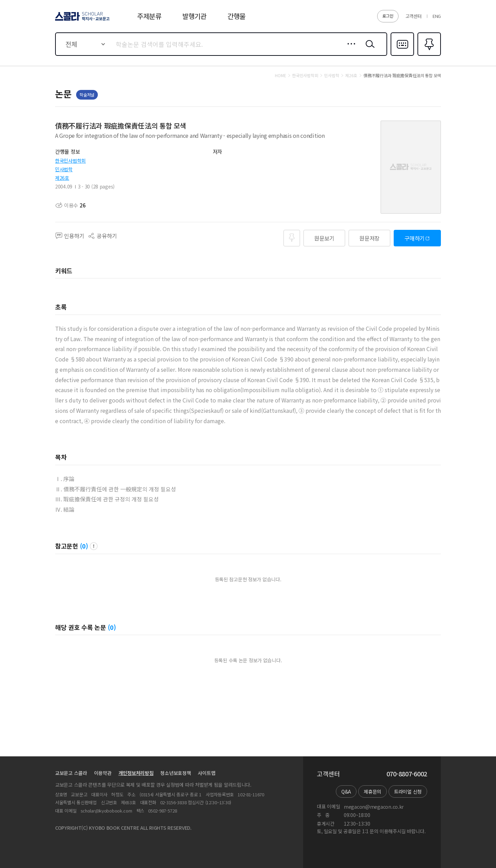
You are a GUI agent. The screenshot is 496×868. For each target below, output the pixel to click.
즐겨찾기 (428, 55)
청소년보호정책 (175, 773)
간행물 (236, 16)
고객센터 (414, 16)
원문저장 (369, 238)
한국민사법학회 (70, 161)
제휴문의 (373, 792)
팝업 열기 (94, 546)
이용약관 (103, 773)
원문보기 (324, 238)
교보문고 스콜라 (71, 773)
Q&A (346, 792)
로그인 (388, 16)
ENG (437, 16)
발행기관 (194, 16)
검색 (369, 49)
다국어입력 (402, 55)
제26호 (62, 178)
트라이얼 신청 (408, 792)
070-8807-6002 (407, 774)
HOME (280, 75)
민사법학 (64, 169)
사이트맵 (206, 773)
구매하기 (415, 238)
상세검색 (349, 49)
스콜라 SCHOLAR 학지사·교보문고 (81, 20)
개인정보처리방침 (136, 773)
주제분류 (149, 16)
